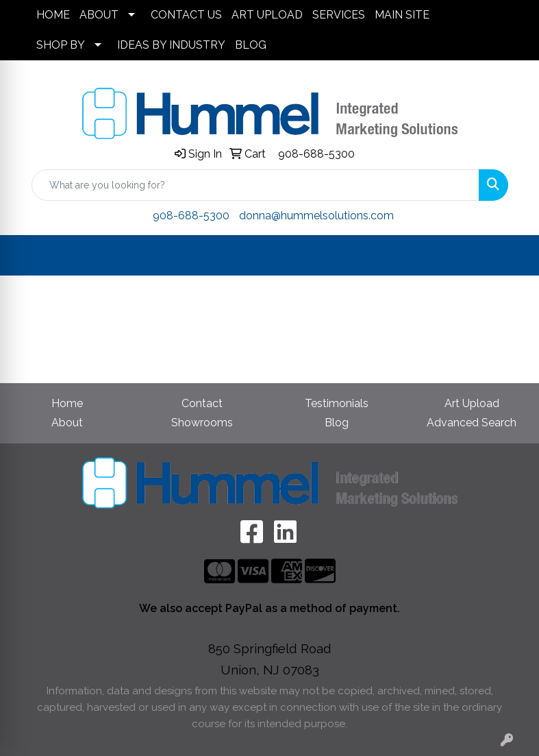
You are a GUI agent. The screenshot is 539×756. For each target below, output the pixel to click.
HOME (53, 15)
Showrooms (202, 423)
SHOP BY (61, 45)
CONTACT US (186, 15)
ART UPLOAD (267, 15)
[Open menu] (512, 256)
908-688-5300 (316, 154)
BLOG (251, 45)
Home (67, 403)
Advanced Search (472, 423)
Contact (202, 403)
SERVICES (339, 15)
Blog (337, 423)
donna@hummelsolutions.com (316, 216)
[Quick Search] (255, 185)
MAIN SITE (402, 15)
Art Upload (472, 403)
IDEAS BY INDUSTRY (171, 45)
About (67, 423)
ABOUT (99, 15)
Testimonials (337, 403)
